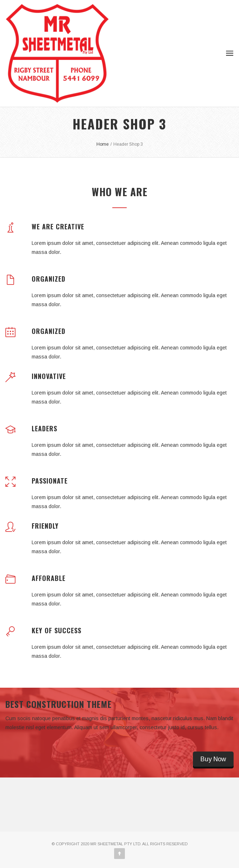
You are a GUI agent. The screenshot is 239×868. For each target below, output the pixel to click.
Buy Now (213, 759)
